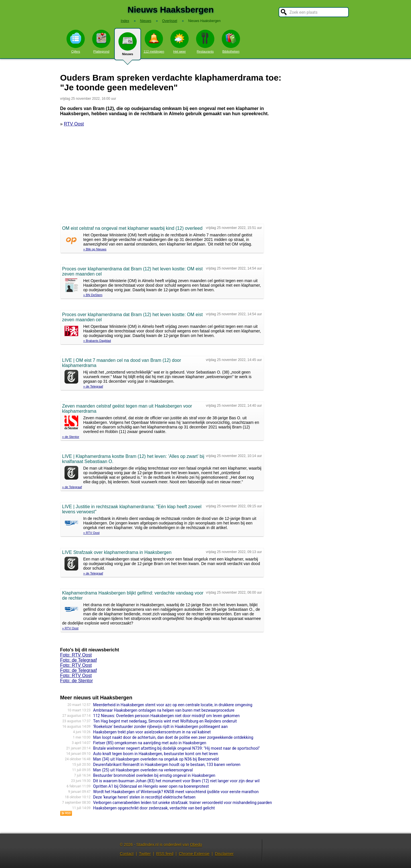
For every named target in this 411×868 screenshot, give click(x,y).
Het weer (180, 41)
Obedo (196, 845)
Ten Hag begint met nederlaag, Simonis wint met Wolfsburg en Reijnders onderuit (165, 721)
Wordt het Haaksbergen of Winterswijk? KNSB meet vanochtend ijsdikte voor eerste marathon (176, 792)
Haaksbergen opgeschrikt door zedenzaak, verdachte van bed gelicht (154, 808)
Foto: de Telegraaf (79, 660)
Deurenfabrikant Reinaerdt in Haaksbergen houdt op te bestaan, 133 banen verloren (167, 765)
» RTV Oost (91, 533)
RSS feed (165, 854)
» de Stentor (71, 437)
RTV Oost (74, 124)
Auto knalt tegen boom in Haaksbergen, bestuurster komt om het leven (156, 754)
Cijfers (76, 41)
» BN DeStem (93, 295)
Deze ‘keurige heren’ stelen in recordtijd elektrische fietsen (144, 797)
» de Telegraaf (93, 386)
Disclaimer (224, 854)
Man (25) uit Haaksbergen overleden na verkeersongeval (143, 770)
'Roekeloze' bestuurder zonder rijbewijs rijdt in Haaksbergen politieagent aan (160, 727)
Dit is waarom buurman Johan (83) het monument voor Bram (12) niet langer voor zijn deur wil (176, 781)
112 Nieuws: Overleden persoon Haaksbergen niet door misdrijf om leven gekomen (166, 716)
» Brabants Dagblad (97, 341)
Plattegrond (101, 41)
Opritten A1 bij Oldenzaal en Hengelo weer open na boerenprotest (151, 786)
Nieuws (128, 46)
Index (125, 21)
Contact (127, 854)
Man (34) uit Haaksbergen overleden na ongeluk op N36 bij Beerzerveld (156, 759)
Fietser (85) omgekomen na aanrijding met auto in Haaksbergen (150, 743)
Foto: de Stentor (77, 681)
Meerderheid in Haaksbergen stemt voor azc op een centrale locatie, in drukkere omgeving (173, 705)
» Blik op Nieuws (95, 249)
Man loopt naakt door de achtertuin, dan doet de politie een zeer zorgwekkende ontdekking (173, 737)
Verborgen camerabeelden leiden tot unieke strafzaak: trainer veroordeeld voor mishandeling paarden (182, 803)
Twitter (145, 854)
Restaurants (205, 41)
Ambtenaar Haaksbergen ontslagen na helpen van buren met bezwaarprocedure (164, 710)
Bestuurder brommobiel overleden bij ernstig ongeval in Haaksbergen (154, 775)
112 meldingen (154, 41)
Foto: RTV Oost (76, 655)
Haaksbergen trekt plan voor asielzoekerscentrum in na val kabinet (152, 732)
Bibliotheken (231, 41)
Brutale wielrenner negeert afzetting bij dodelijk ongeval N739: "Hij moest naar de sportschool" (176, 748)
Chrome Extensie (194, 854)
